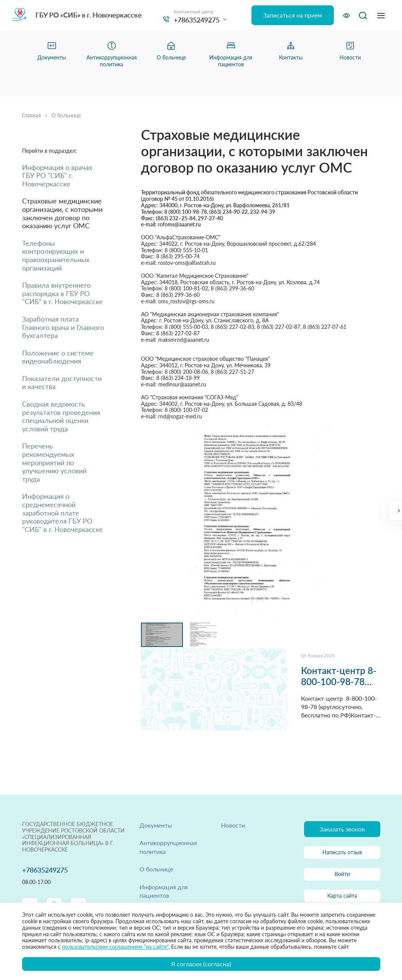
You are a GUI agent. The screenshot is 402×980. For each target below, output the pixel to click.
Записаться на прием (293, 15)
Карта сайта (342, 896)
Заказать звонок (342, 829)
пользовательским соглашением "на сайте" (115, 947)
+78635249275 (197, 20)
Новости (233, 825)
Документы (156, 825)
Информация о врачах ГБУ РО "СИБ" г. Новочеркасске (57, 176)
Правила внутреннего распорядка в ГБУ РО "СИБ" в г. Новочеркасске (62, 293)
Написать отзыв (342, 852)
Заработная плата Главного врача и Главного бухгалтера (63, 327)
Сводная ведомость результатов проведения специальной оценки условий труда (61, 416)
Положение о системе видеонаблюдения (58, 357)
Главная (31, 115)
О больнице (66, 115)
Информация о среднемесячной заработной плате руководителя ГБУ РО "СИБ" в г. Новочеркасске (62, 513)
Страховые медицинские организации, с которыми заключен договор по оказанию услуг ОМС (62, 213)
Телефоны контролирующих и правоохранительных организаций (56, 256)
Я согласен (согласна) (201, 964)
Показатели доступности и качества (62, 383)
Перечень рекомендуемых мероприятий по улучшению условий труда (54, 462)
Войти (342, 874)
